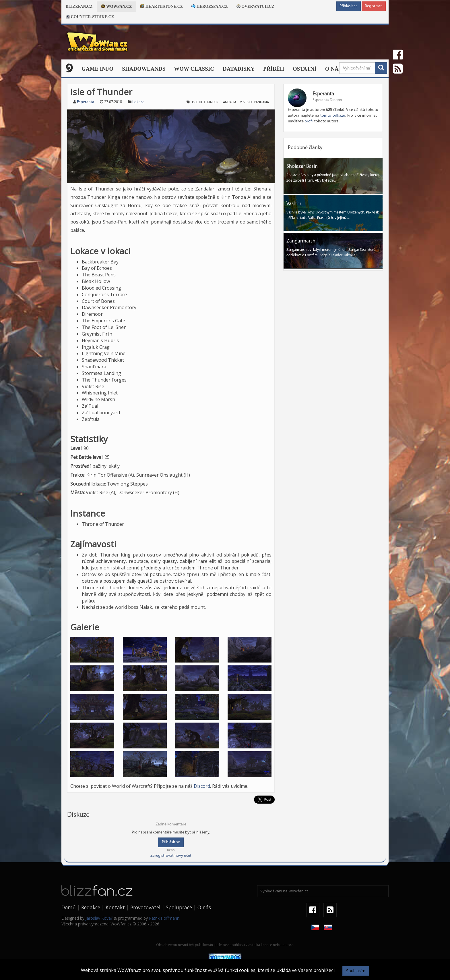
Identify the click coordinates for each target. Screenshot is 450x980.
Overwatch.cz (255, 6)
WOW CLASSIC (194, 69)
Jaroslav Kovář (99, 918)
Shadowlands (144, 69)
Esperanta (86, 102)
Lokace (138, 102)
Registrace (374, 6)
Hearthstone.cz (162, 6)
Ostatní (305, 69)
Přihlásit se (349, 6)
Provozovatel (145, 907)
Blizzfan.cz (79, 6)
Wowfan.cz (116, 6)
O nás (333, 69)
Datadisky (239, 69)
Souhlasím (356, 971)
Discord (202, 786)
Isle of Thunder (205, 102)
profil (309, 121)
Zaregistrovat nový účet (171, 856)
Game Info (97, 69)
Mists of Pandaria (254, 102)
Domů (69, 907)
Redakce (91, 907)
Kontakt (115, 907)
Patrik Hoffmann (164, 918)
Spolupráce (179, 907)
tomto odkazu (333, 116)
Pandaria (229, 102)
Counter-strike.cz (90, 17)
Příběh (274, 69)
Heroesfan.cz (210, 6)
